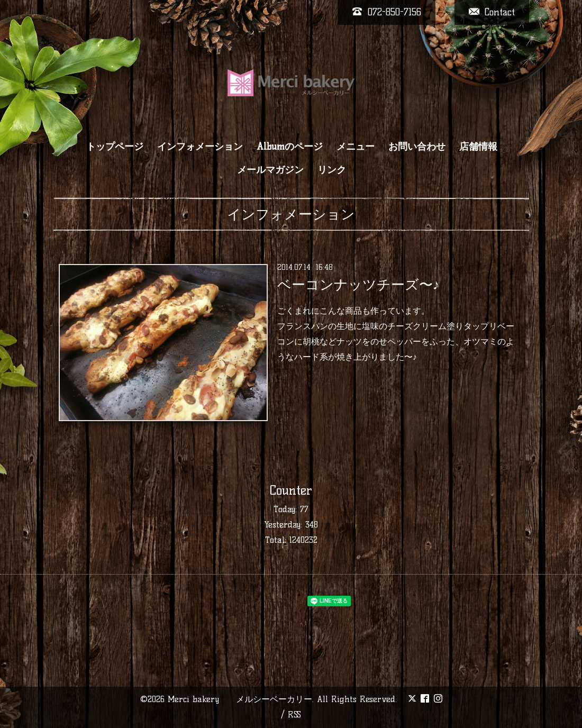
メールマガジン (270, 170)
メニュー (356, 147)
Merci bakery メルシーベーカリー (240, 699)
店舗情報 (478, 147)
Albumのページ (290, 147)
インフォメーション (200, 147)
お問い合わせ (417, 147)
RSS (294, 715)
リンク (332, 170)
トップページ (115, 147)
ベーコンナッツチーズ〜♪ (358, 285)
